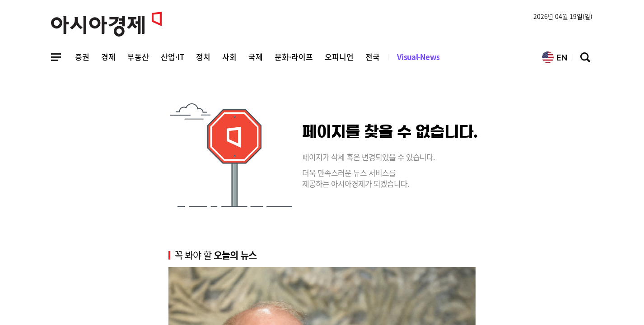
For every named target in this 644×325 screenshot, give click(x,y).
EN (555, 57)
